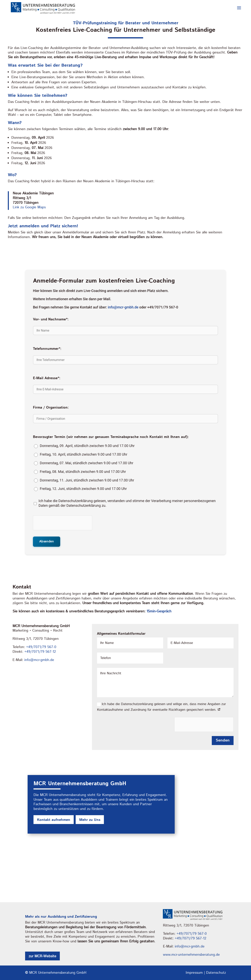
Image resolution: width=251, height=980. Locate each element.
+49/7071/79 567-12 (40, 652)
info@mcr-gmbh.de (123, 307)
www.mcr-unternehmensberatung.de (191, 955)
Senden (223, 740)
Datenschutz (216, 973)
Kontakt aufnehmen (54, 820)
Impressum (194, 973)
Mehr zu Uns (90, 820)
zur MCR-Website (42, 956)
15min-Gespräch (159, 611)
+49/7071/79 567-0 (41, 647)
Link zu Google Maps (29, 207)
